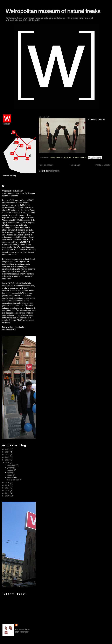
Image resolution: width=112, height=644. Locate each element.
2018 (8, 485)
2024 (8, 452)
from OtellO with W (14, 480)
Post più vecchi (103, 165)
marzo (10, 475)
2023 (8, 455)
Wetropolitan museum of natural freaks (53, 11)
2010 (8, 496)
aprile (10, 473)
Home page (75, 165)
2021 (8, 460)
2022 (8, 457)
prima (7, 200)
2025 (8, 449)
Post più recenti (46, 165)
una (4, 235)
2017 (8, 488)
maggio (10, 470)
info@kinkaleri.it (31, 20)
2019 (8, 483)
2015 (8, 491)
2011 (8, 493)
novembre (11, 465)
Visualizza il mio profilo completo (22, 631)
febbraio (11, 477)
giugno (10, 468)
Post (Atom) (54, 171)
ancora (12, 225)
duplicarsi (25, 210)
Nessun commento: (80, 157)
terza (16, 217)
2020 (8, 463)
